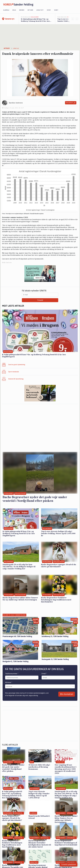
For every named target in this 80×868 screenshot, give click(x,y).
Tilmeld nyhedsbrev (69, 864)
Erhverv (22, 10)
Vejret (56, 10)
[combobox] (6, 686)
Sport (49, 10)
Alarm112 (6, 10)
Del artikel (71, 103)
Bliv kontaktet (67, 694)
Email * (44, 674)
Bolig (14, 10)
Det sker (30, 10)
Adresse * (9, 682)
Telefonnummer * (12, 674)
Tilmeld (40, 300)
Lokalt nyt (40, 10)
